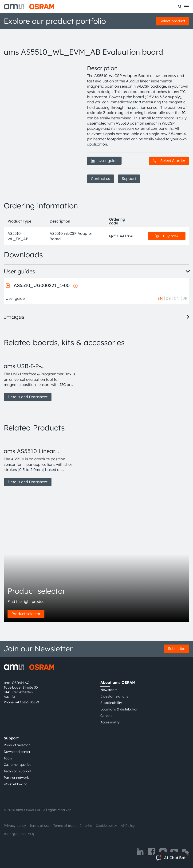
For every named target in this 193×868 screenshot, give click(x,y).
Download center (17, 752)
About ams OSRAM (118, 682)
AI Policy (128, 826)
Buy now (167, 236)
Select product (172, 21)
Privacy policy (15, 826)
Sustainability (111, 703)
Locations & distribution (119, 709)
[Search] (180, 7)
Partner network (16, 778)
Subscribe (177, 649)
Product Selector (17, 745)
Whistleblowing (16, 784)
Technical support (18, 771)
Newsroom (109, 690)
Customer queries (18, 765)
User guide (104, 161)
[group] (40, 377)
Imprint (86, 826)
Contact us (100, 178)
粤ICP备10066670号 (19, 834)
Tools (8, 758)
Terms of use (40, 826)
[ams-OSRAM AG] (29, 7)
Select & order (169, 161)
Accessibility (110, 722)
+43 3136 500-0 (27, 702)
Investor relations (114, 696)
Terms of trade (65, 826)
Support (129, 178)
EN (160, 298)
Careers (106, 716)
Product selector (26, 614)
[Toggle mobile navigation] (186, 7)
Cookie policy (106, 826)
